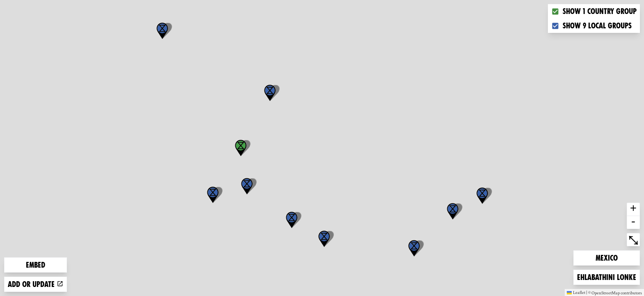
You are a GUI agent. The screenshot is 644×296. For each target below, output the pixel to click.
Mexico (609, 257)
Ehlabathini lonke (606, 276)
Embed (36, 265)
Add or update (36, 284)
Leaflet (576, 292)
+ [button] (633, 209)
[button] (414, 248)
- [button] (633, 222)
